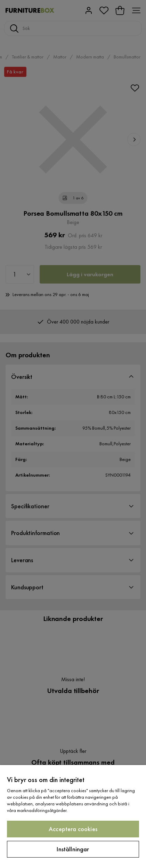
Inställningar (73, 849)
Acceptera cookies (73, 829)
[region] (73, 817)
